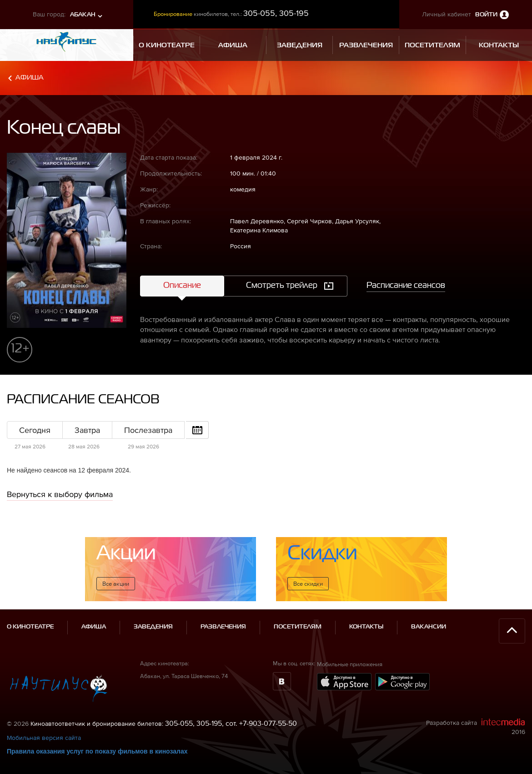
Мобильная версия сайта (44, 738)
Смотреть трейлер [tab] (282, 286)
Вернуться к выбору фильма (60, 494)
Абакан (83, 15)
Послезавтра (148, 430)
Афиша (30, 78)
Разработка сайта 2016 (476, 727)
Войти (486, 15)
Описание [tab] (182, 286)
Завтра (87, 430)
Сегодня (35, 430)
